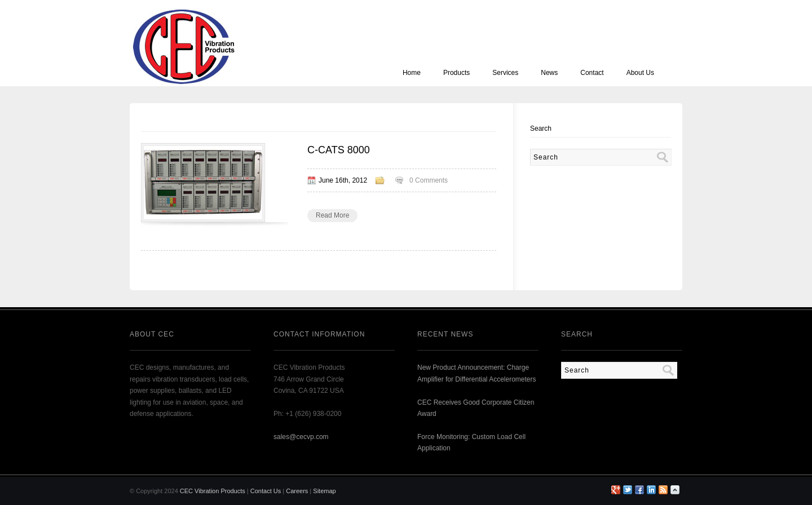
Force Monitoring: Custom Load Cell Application (471, 442)
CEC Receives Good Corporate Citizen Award (476, 408)
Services (505, 73)
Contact (592, 73)
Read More (332, 215)
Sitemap (324, 491)
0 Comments (429, 180)
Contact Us (266, 491)
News (549, 73)
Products (456, 73)
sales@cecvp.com (301, 437)
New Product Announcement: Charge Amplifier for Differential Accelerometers (477, 373)
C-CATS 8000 (339, 150)
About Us (640, 73)
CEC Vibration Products (213, 491)
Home (412, 73)
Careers (297, 491)
